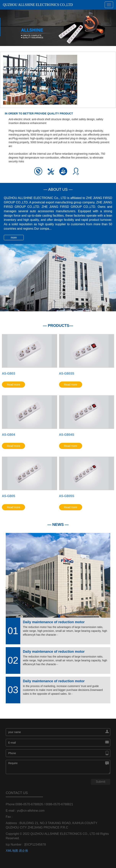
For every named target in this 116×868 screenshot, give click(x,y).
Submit (101, 782)
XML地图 (12, 851)
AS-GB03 (9, 374)
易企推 (24, 851)
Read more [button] (13, 385)
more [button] (14, 238)
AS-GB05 (9, 496)
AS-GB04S (67, 435)
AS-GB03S (67, 374)
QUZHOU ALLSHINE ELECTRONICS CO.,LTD (38, 5)
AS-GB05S (67, 496)
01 (13, 631)
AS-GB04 (9, 435)
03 (13, 690)
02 (13, 660)
